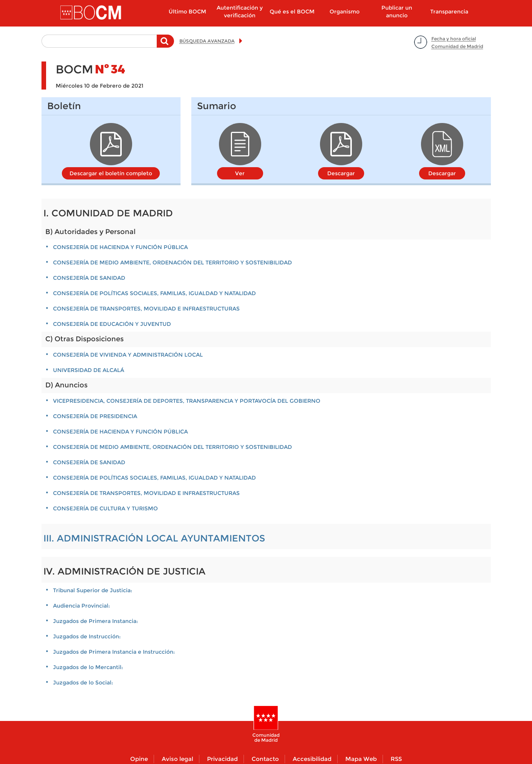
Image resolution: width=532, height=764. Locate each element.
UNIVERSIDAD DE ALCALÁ (89, 370)
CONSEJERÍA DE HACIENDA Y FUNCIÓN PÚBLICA (120, 247)
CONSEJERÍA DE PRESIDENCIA (95, 416)
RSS (396, 759)
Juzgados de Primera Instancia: (95, 621)
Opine (139, 759)
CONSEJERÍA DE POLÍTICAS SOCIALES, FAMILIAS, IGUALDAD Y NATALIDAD (154, 293)
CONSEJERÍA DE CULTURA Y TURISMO (105, 508)
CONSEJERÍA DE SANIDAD (89, 278)
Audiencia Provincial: (81, 606)
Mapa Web (361, 759)
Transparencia (449, 12)
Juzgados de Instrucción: (87, 636)
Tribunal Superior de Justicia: (93, 590)
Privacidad (222, 759)
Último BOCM (187, 12)
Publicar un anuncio (397, 12)
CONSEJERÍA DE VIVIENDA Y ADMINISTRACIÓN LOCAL (128, 355)
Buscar (165, 45)
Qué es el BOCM (292, 12)
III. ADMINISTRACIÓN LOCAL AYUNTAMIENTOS (154, 538)
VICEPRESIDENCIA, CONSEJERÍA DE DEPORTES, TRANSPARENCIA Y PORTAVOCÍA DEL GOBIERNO (187, 401)
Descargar (341, 173)
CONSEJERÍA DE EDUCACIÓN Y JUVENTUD (112, 324)
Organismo (345, 12)
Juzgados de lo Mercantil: (88, 667)
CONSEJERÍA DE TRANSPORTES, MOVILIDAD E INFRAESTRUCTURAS (146, 309)
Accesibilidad (312, 759)
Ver (240, 173)
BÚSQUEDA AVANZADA (207, 41)
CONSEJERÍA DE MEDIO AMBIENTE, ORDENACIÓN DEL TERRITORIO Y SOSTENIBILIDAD (172, 262)
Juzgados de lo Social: (83, 683)
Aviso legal (177, 759)
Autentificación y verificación (240, 12)
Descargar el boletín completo (111, 173)
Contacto (265, 759)
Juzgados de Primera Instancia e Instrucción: (114, 652)
